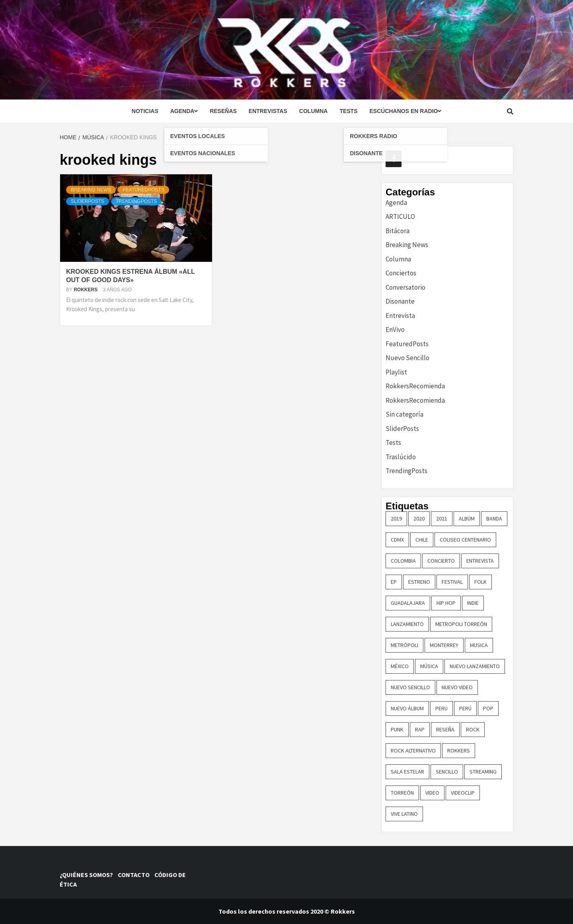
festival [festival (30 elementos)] (452, 582)
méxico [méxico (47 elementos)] (400, 666)
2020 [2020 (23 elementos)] (419, 519)
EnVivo (395, 329)
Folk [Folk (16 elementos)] (480, 582)
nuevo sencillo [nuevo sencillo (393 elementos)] (410, 687)
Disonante (400, 301)
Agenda (184, 111)
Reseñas (223, 111)
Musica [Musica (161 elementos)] (479, 645)
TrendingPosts (136, 201)
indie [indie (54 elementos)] (473, 603)
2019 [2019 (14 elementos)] (396, 519)
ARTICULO (400, 216)
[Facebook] (394, 159)
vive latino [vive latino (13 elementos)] (404, 814)
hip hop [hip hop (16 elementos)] (446, 603)
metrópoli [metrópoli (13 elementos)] (404, 645)
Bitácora (398, 231)
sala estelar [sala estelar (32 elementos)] (407, 772)
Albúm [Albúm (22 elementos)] (467, 519)
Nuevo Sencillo (407, 358)
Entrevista (400, 316)
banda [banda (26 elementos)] (494, 519)
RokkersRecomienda (415, 386)
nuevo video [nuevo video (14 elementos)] (457, 687)
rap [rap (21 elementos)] (420, 729)
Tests (348, 111)
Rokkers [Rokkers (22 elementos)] (459, 751)
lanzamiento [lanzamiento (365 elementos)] (407, 624)
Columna (314, 111)
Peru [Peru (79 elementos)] (441, 708)
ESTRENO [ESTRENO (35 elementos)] (419, 582)
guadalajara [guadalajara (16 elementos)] (408, 603)
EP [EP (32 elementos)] (394, 582)
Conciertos (401, 273)
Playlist (396, 372)
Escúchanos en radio (406, 111)
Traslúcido (401, 457)
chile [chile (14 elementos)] (422, 540)
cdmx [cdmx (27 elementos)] (397, 540)
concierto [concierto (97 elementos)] (441, 561)
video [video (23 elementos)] (432, 793)
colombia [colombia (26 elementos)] (403, 561)
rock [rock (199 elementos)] (473, 729)
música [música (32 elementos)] (429, 666)
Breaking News (91, 190)
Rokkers (86, 290)
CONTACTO (135, 875)
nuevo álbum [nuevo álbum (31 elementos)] (407, 708)
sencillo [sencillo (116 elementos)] (447, 772)
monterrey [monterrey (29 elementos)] (444, 645)
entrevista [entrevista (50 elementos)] (480, 561)
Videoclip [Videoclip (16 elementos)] (463, 793)
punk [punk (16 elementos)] (397, 729)
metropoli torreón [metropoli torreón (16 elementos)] (461, 624)
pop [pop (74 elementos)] (488, 708)
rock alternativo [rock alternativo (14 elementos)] (413, 751)
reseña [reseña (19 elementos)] (445, 729)
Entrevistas (268, 111)
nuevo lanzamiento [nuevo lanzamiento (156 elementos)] (475, 666)
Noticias (145, 111)
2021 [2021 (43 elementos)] (442, 519)
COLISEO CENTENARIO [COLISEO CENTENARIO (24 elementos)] (465, 540)
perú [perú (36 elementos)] (465, 708)
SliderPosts (88, 201)
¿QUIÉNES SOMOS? (88, 875)
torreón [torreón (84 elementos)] (402, 793)
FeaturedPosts (143, 190)
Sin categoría (404, 414)
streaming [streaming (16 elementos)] (483, 772)
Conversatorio (405, 287)
